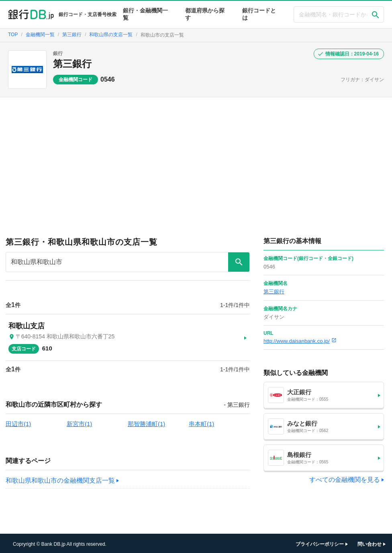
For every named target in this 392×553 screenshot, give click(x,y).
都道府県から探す (205, 14)
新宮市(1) (79, 423)
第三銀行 (72, 64)
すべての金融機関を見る (345, 480)
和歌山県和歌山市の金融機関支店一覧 (60, 479)
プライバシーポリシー (320, 543)
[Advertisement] (196, 158)
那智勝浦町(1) (146, 423)
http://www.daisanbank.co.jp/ (300, 341)
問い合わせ (370, 543)
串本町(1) (201, 423)
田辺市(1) (18, 423)
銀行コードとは (259, 14)
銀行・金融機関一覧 (145, 14)
